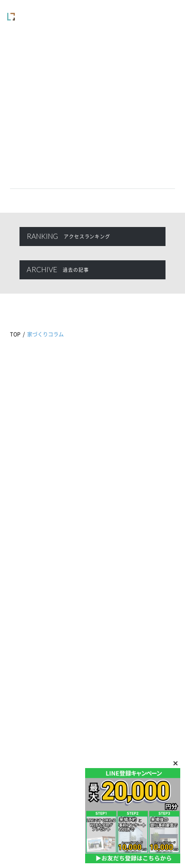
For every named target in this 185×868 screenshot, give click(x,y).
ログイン (21, 745)
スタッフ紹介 (122, 626)
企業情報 (116, 599)
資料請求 (21, 705)
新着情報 (21, 533)
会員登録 (21, 732)
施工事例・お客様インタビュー (47, 626)
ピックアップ (26, 559)
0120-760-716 (92, 451)
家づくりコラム (29, 546)
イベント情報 (26, 519)
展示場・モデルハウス (131, 612)
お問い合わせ (26, 718)
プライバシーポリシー (68, 783)
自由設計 (21, 599)
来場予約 (21, 692)
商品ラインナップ (32, 612)
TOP (15, 334)
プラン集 (21, 639)
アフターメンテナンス (138, 519)
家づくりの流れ (29, 652)
